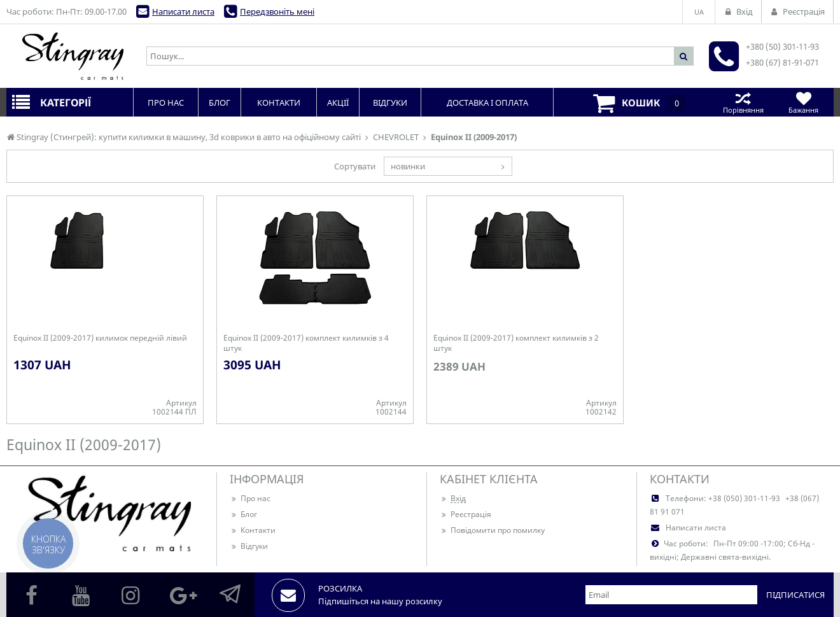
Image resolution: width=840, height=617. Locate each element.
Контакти (253, 530)
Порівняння (743, 102)
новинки (408, 166)
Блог (243, 514)
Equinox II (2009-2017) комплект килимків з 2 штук (516, 343)
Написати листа (183, 11)
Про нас (250, 498)
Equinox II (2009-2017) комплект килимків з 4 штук (306, 343)
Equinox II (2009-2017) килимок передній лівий (100, 338)
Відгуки (249, 546)
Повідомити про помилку (492, 530)
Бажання (803, 102)
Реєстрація (465, 514)
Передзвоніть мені (277, 11)
